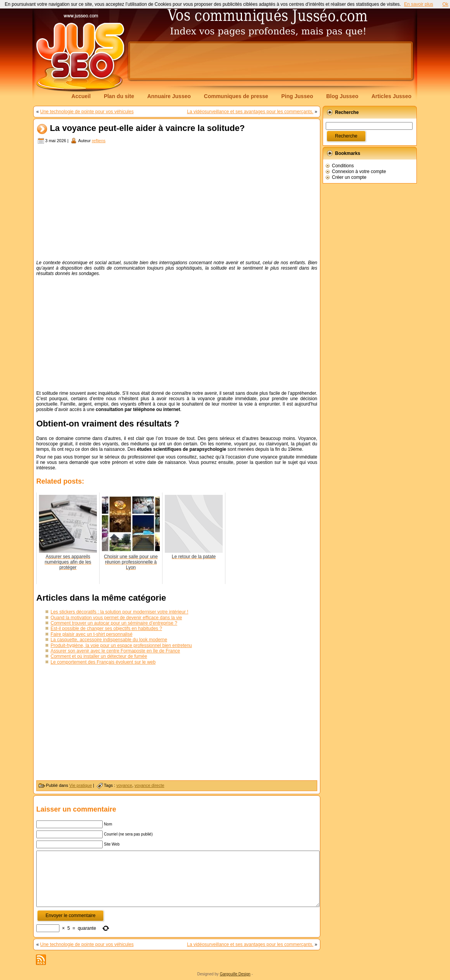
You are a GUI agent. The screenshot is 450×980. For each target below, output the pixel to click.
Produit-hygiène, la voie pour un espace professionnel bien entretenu (121, 645)
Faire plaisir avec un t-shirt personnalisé (91, 634)
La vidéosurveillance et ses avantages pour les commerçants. (250, 112)
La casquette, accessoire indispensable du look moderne (109, 640)
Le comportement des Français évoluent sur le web (103, 662)
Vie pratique (81, 785)
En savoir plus (419, 4)
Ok (445, 4)
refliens (99, 141)
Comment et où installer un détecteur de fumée (99, 656)
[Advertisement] (271, 61)
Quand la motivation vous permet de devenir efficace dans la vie (116, 618)
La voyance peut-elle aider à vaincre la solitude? (147, 128)
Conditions (343, 166)
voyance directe (150, 785)
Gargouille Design (235, 974)
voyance (124, 785)
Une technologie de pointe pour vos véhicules (87, 112)
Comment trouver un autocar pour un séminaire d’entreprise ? (114, 623)
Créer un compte (349, 177)
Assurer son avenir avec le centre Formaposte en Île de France (115, 651)
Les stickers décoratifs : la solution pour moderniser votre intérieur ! (119, 612)
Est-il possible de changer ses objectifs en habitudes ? (106, 628)
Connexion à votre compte (359, 172)
